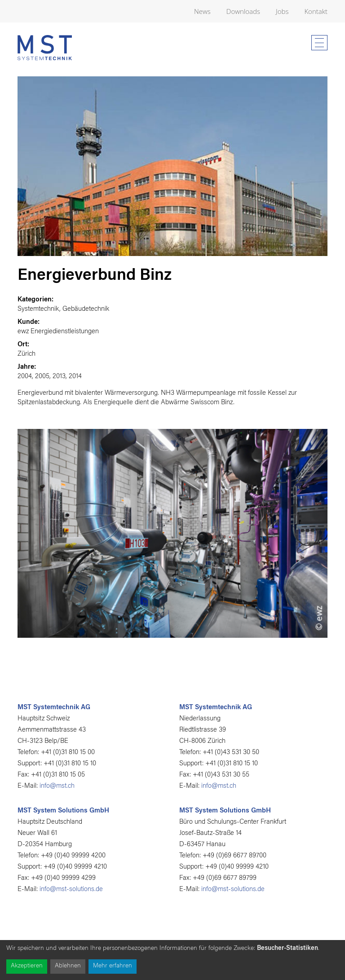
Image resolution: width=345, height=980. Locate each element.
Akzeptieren (27, 966)
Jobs (282, 11)
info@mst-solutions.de (71, 890)
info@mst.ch (57, 786)
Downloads (243, 11)
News (202, 11)
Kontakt (316, 11)
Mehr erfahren (113, 966)
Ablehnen (68, 966)
